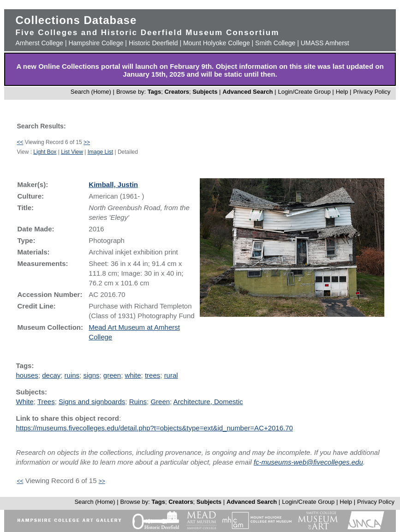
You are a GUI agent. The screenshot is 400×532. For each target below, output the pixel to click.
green (112, 375)
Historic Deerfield (153, 43)
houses (27, 375)
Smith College (275, 43)
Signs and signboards (92, 402)
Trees (46, 402)
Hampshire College (96, 43)
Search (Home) (91, 92)
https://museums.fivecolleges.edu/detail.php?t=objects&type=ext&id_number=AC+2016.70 (155, 428)
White (25, 402)
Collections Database (76, 20)
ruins (72, 375)
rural (171, 375)
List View (72, 152)
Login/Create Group (305, 92)
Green (160, 402)
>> (87, 142)
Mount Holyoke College (217, 43)
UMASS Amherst (325, 43)
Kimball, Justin (113, 184)
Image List (100, 152)
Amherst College (40, 43)
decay (51, 375)
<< (20, 142)
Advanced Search (248, 92)
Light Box (45, 152)
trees (152, 375)
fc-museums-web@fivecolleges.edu (308, 462)
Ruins (138, 402)
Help (342, 92)
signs (91, 375)
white (133, 375)
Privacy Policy (372, 92)
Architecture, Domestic (208, 402)
